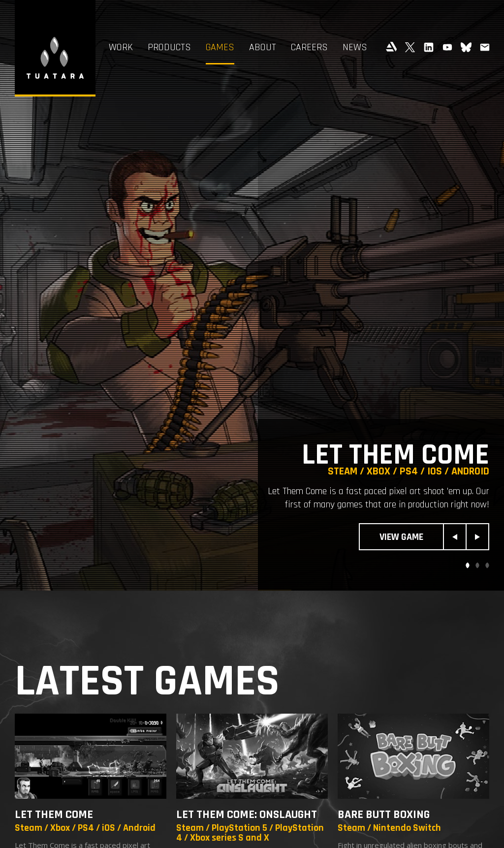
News (355, 47)
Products (169, 47)
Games (220, 47)
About (263, 47)
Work (121, 47)
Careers (309, 47)
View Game (401, 537)
